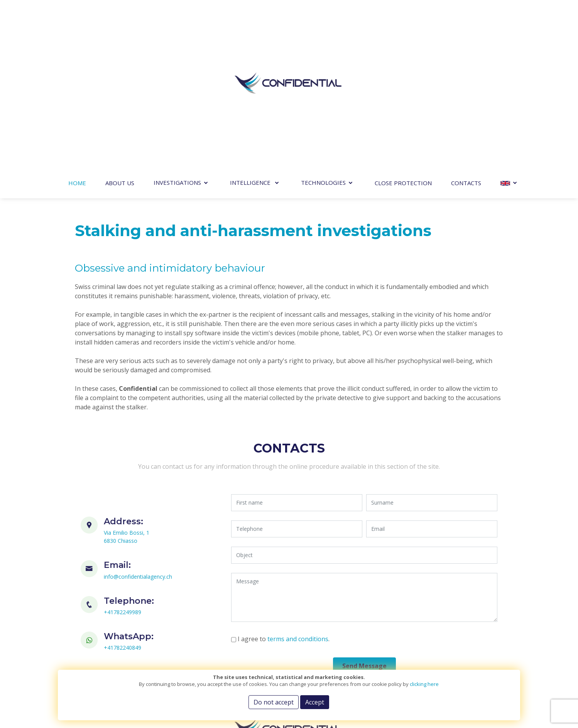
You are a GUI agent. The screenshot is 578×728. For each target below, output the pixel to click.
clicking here (424, 684)
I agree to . (293, 639)
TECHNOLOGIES (323, 182)
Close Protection (403, 183)
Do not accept (274, 702)
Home (77, 183)
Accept (315, 702)
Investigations (177, 182)
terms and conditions (307, 639)
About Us (120, 183)
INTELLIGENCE (251, 182)
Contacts (466, 183)
